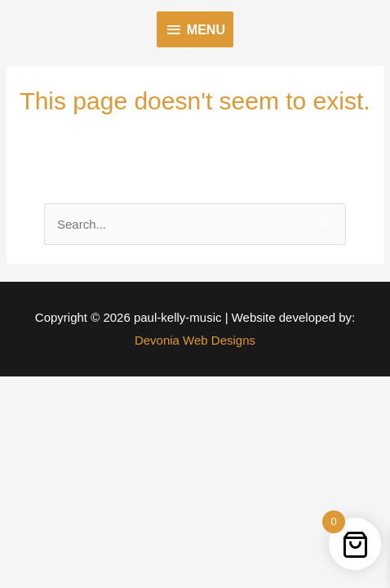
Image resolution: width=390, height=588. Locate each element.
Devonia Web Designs (195, 340)
